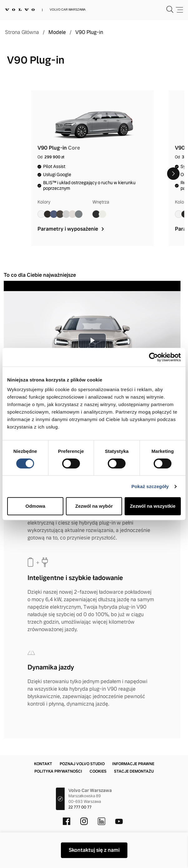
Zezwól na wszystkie (153, 506)
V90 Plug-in (89, 32)
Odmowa (35, 506)
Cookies (98, 771)
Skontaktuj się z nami (94, 850)
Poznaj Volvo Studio (82, 764)
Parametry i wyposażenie (71, 229)
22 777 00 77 (80, 807)
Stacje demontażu (134, 771)
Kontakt (43, 764)
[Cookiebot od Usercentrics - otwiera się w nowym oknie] (153, 357)
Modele (57, 32)
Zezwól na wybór (94, 506)
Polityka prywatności (58, 771)
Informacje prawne (133, 764)
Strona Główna (22, 32)
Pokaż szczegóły (150, 486)
